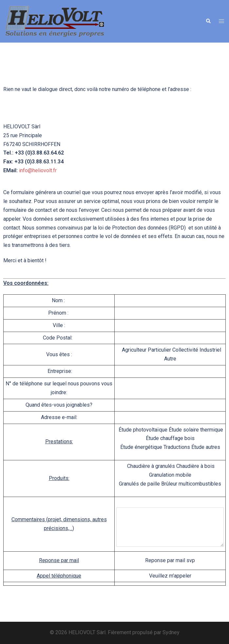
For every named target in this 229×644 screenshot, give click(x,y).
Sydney (171, 632)
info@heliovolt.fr (38, 170)
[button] (208, 21)
